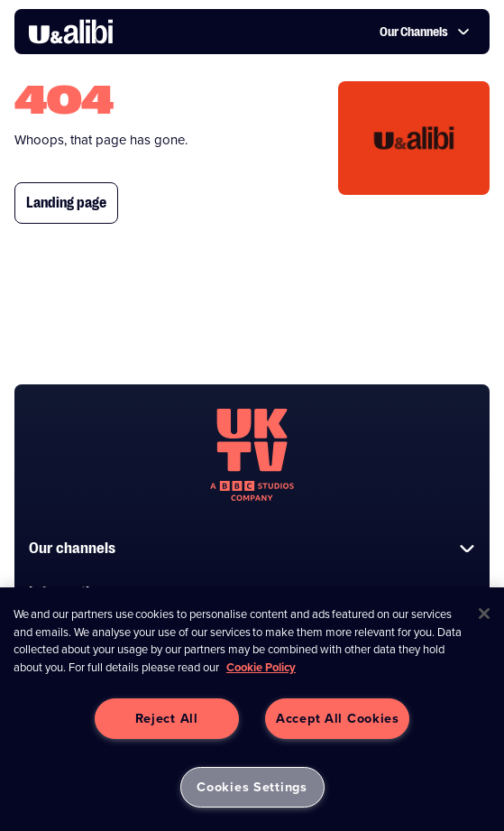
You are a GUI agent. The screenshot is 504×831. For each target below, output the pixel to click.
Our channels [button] (252, 548)
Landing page (66, 203)
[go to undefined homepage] (252, 455)
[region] (252, 709)
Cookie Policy (261, 667)
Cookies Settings (252, 787)
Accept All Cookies (338, 718)
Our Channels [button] (425, 32)
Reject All (167, 718)
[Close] (484, 614)
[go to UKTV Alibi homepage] (71, 32)
